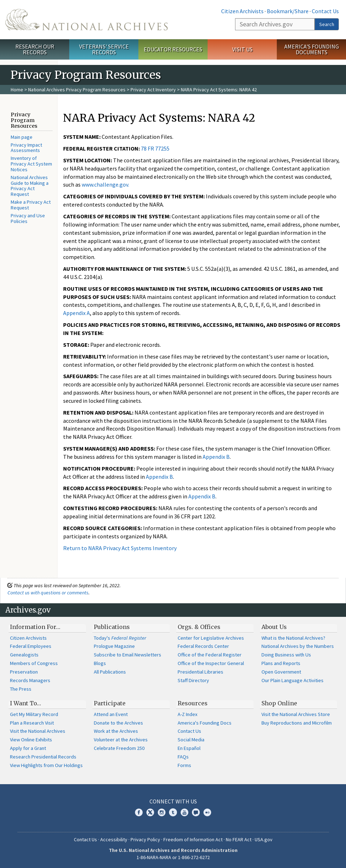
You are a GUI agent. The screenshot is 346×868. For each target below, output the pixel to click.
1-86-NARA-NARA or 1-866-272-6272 (173, 857)
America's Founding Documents (312, 49)
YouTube (184, 812)
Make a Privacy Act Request (31, 205)
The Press (21, 689)
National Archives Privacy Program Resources (77, 90)
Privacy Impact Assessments (26, 148)
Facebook (139, 812)
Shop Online (279, 703)
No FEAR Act (239, 839)
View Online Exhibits (31, 740)
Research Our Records (35, 49)
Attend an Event (111, 714)
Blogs (100, 663)
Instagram (162, 812)
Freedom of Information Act (193, 839)
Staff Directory (193, 680)
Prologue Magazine (114, 646)
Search (327, 24)
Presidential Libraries (200, 672)
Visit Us (242, 49)
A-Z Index (187, 714)
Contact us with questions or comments (48, 593)
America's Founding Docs (205, 723)
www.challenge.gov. (105, 184)
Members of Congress (34, 663)
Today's (120, 638)
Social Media (191, 740)
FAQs (183, 757)
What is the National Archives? (293, 638)
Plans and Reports (281, 663)
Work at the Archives (116, 731)
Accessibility (114, 839)
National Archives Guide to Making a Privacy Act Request (30, 186)
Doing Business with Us (286, 655)
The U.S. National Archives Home (86, 20)
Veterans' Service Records (104, 49)
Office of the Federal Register (210, 655)
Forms (184, 765)
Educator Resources (173, 49)
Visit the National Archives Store (296, 714)
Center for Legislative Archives (211, 638)
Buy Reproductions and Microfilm (297, 723)
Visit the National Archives (38, 731)
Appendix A (77, 313)
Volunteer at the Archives (121, 740)
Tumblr (173, 812)
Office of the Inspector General (211, 663)
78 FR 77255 (155, 148)
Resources (193, 703)
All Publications (110, 672)
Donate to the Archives (118, 723)
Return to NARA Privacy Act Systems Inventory (120, 548)
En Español (189, 748)
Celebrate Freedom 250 (119, 748)
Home (17, 90)
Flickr (207, 812)
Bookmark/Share (288, 11)
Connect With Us (173, 801)
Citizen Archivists (242, 11)
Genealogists (24, 655)
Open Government (281, 672)
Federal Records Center (203, 646)
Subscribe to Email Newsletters (128, 655)
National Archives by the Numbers (298, 646)
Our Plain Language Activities (292, 680)
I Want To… (26, 703)
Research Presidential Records (43, 757)
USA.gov (264, 839)
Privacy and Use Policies (28, 218)
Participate (110, 703)
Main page (22, 137)
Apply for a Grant (28, 748)
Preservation (24, 672)
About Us (274, 627)
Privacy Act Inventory (153, 90)
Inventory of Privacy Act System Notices (31, 164)
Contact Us (325, 11)
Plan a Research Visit (32, 723)
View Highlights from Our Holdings (46, 765)
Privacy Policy (145, 839)
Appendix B (216, 457)
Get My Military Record (34, 714)
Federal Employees (31, 646)
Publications (112, 627)
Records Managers (30, 680)
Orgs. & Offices (199, 627)
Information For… (35, 627)
